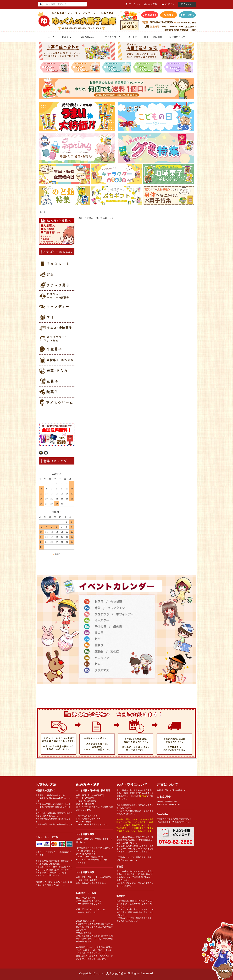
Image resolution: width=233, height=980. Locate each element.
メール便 (132, 37)
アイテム (186, 4)
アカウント (135, 4)
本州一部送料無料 (153, 37)
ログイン (170, 4)
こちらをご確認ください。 (88, 912)
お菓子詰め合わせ (89, 37)
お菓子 (67, 37)
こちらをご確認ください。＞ (50, 885)
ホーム (51, 37)
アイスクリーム (113, 37)
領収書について (177, 37)
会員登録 (153, 4)
